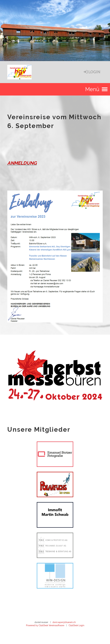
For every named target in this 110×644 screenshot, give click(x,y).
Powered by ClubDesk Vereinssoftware (45, 625)
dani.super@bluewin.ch (64, 622)
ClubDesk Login (76, 625)
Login (92, 72)
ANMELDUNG (22, 163)
